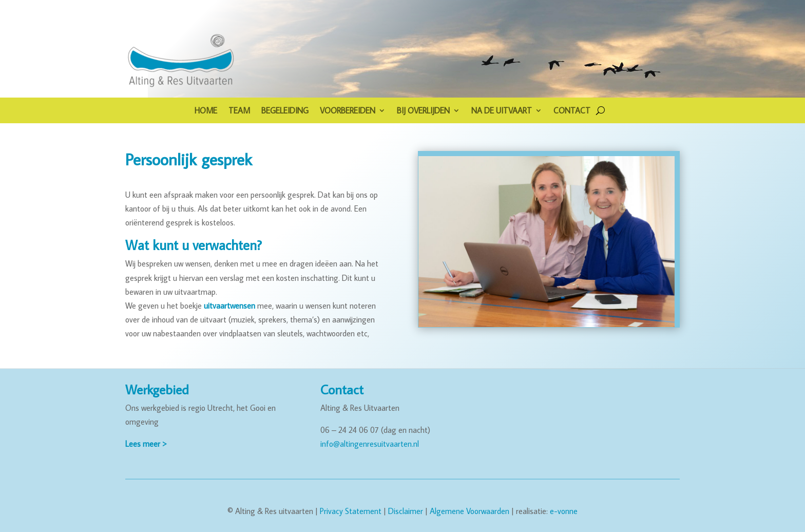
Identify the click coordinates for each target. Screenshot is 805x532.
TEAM (239, 111)
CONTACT (572, 111)
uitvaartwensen (229, 306)
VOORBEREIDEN (348, 111)
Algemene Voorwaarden (469, 511)
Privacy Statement (351, 511)
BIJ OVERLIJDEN (423, 111)
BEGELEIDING (285, 111)
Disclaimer (406, 511)
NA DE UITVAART (502, 111)
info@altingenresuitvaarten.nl (370, 444)
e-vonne (564, 511)
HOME (206, 111)
